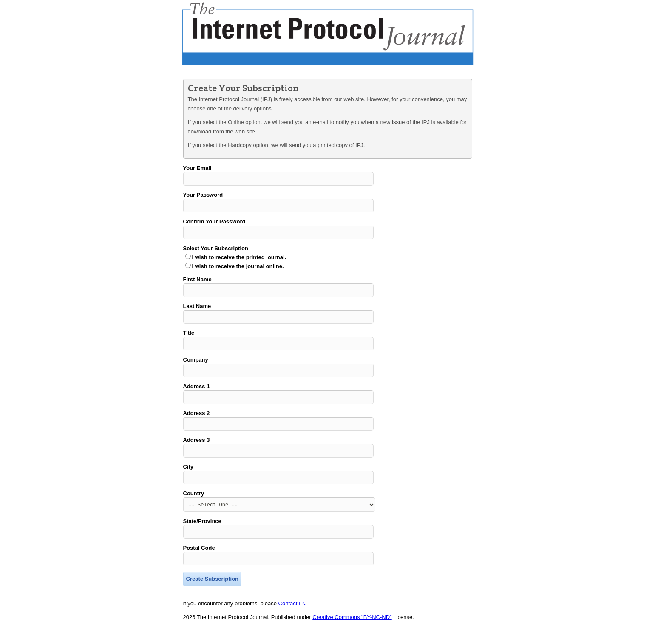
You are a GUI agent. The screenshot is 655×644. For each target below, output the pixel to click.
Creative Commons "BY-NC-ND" (352, 635)
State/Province (202, 536)
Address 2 (197, 423)
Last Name (197, 311)
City (189, 479)
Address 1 (197, 395)
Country (194, 507)
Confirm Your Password (214, 224)
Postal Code (199, 564)
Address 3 (197, 451)
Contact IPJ (293, 621)
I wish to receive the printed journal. (239, 261)
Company (196, 367)
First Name (197, 283)
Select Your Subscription (216, 252)
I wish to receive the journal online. (238, 270)
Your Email (197, 168)
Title (189, 339)
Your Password (203, 196)
